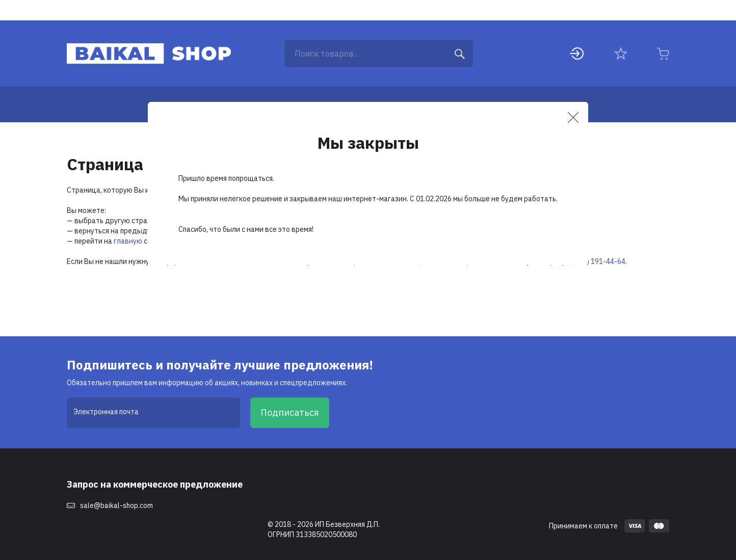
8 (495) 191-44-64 (596, 261)
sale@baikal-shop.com (116, 505)
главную (128, 241)
